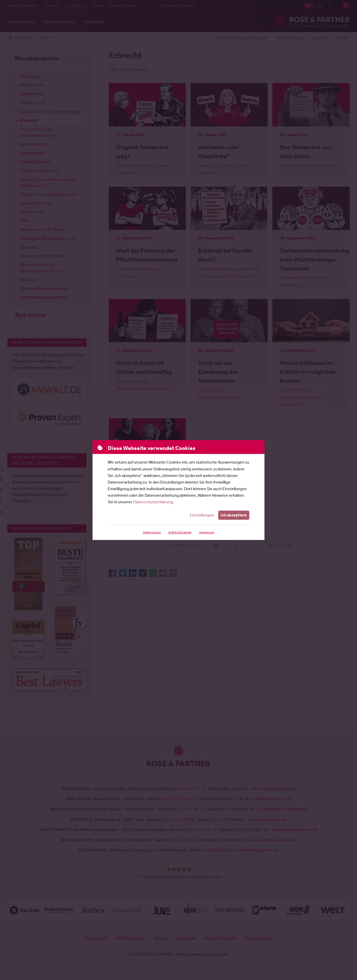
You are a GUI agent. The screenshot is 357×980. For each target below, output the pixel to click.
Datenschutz (152, 532)
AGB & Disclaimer (179, 532)
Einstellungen (203, 515)
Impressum (206, 532)
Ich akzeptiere (234, 515)
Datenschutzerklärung (153, 502)
